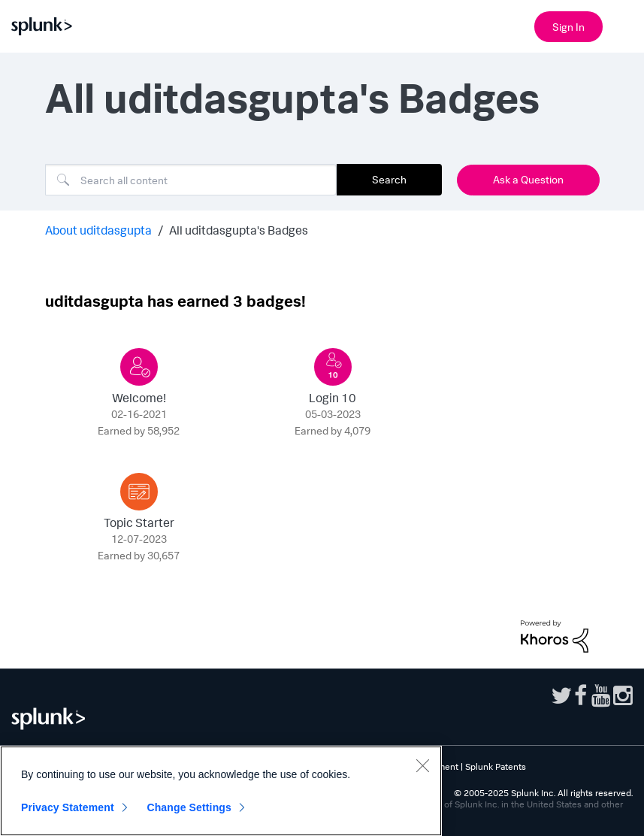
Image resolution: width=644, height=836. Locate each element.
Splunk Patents (496, 766)
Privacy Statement (68, 807)
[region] (221, 791)
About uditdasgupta (98, 230)
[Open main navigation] (624, 25)
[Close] (422, 765)
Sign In (568, 27)
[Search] (191, 180)
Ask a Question (528, 179)
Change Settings (189, 807)
